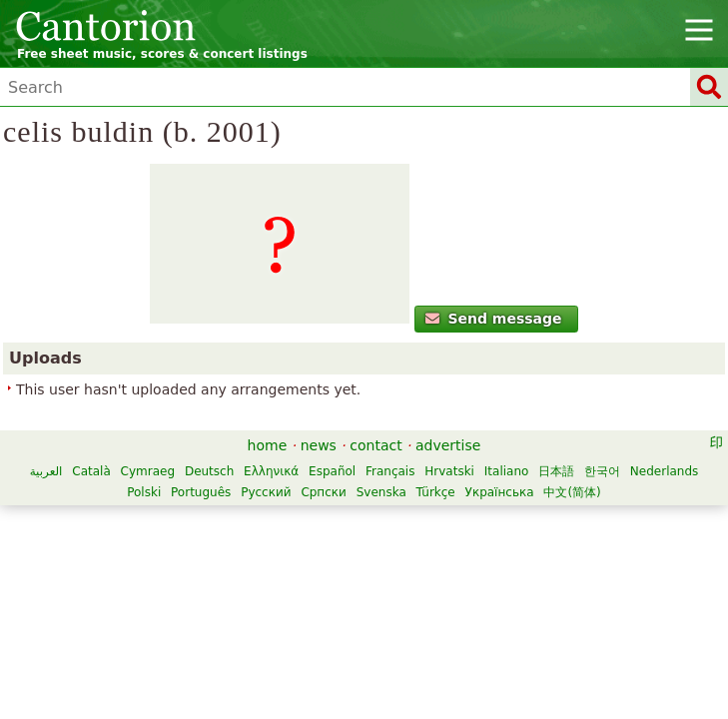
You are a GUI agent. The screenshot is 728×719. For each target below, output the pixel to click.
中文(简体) (572, 492)
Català (91, 471)
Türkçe (436, 492)
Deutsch (209, 471)
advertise (448, 445)
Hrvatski (449, 471)
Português (201, 492)
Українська (500, 492)
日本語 (556, 471)
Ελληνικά (271, 471)
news (319, 445)
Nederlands (664, 471)
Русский (266, 492)
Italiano (507, 471)
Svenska (381, 492)
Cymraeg (148, 471)
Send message (494, 319)
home (268, 445)
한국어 (602, 471)
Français (390, 471)
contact (375, 445)
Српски (324, 492)
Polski (144, 492)
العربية (46, 471)
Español (332, 471)
